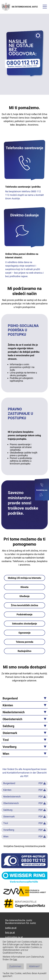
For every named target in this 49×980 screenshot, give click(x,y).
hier (15, 959)
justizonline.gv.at (14, 937)
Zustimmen (15, 966)
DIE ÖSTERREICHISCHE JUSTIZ (19, 7)
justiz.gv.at (11, 928)
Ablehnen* (34, 966)
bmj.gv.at (10, 932)
